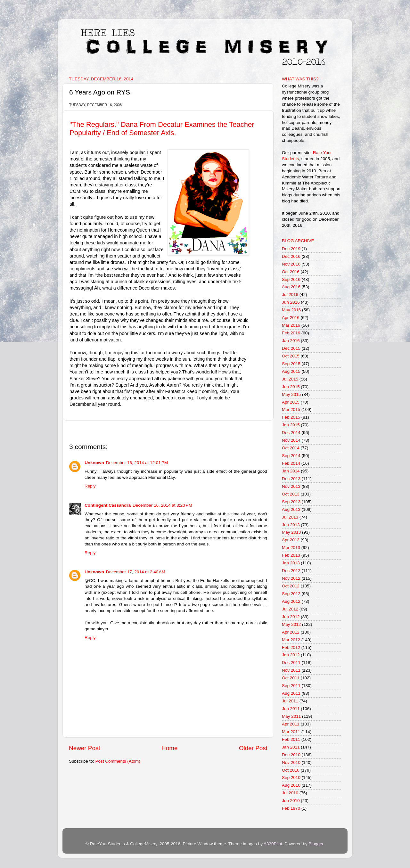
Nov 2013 (291, 486)
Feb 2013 (291, 555)
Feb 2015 (291, 417)
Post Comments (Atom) (118, 761)
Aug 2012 (291, 601)
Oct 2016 (291, 272)
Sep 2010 (291, 778)
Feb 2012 (291, 647)
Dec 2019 (291, 249)
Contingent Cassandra (108, 505)
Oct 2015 (291, 356)
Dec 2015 (291, 348)
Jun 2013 (291, 525)
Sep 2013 (291, 502)
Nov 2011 (291, 670)
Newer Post (85, 748)
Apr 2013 (291, 540)
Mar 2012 (291, 640)
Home (169, 748)
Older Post (253, 748)
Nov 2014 (291, 440)
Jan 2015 (291, 425)
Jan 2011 (291, 747)
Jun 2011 (291, 709)
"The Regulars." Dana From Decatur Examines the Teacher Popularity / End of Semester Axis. (162, 129)
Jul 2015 (290, 379)
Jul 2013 (290, 517)
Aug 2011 (291, 693)
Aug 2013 (291, 509)
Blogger (316, 844)
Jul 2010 (290, 793)
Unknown (94, 463)
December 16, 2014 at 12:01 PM (137, 463)
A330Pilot (273, 844)
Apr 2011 (291, 724)
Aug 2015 (291, 371)
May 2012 (291, 624)
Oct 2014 (291, 448)
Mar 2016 (291, 325)
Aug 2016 (291, 287)
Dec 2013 (291, 479)
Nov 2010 (291, 762)
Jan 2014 (291, 471)
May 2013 (291, 532)
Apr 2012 (291, 632)
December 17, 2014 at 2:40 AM (136, 572)
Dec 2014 (291, 433)
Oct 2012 (291, 586)
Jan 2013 (291, 563)
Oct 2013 (291, 494)
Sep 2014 (291, 456)
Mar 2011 (291, 732)
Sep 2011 (291, 686)
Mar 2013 (291, 548)
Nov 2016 (291, 264)
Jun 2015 (291, 387)
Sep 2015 (291, 364)
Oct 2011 (291, 678)
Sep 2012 (291, 594)
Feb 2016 (291, 333)
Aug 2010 (291, 785)
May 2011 (291, 716)
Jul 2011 (290, 701)
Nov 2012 (291, 578)
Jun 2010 (291, 801)
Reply (90, 486)
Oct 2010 (291, 770)
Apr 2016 (291, 318)
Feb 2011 (291, 739)
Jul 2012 (290, 609)
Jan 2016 (291, 341)
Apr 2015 (291, 402)
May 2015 (291, 394)
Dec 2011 (291, 663)
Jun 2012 (291, 617)
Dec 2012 (291, 571)
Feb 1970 (291, 808)
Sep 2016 (291, 279)
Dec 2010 (291, 755)
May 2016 (291, 310)
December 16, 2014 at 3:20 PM (162, 505)
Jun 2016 (291, 302)
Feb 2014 (291, 463)
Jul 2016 (290, 295)
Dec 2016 (291, 256)
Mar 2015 (291, 409)
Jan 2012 (291, 655)
